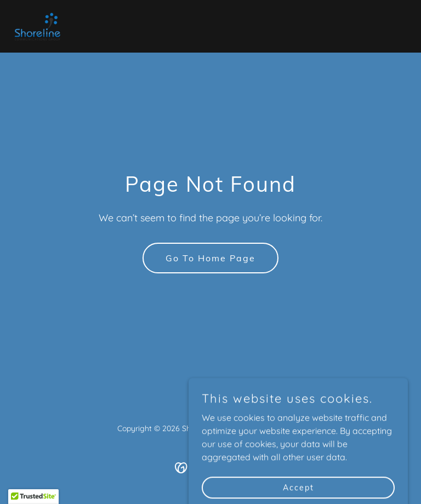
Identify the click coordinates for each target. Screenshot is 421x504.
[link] (38, 26)
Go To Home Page (210, 258)
